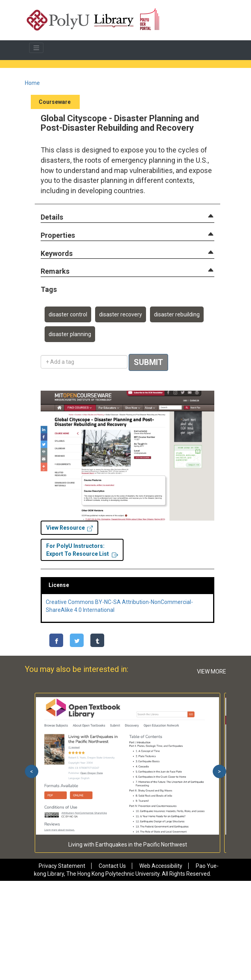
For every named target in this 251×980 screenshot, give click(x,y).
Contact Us (112, 866)
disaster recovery (121, 314)
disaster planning (70, 334)
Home (32, 83)
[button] (52, 217)
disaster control (68, 314)
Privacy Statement (62, 866)
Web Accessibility (161, 866)
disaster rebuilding (177, 314)
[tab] (127, 217)
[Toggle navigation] (36, 48)
